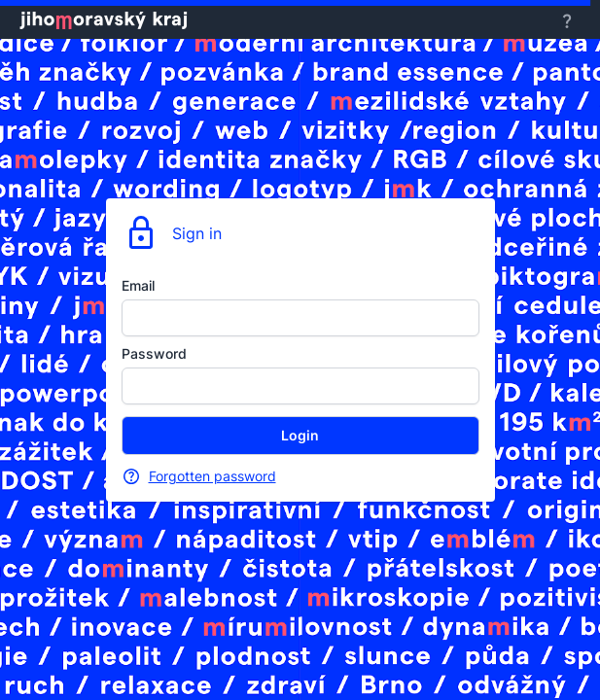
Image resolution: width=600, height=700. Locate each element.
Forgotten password (212, 476)
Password (154, 353)
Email (138, 285)
